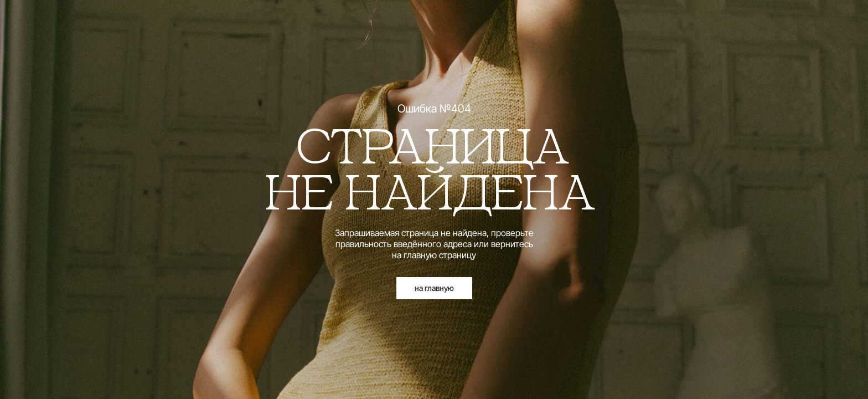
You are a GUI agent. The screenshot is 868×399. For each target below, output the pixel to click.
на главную (434, 288)
